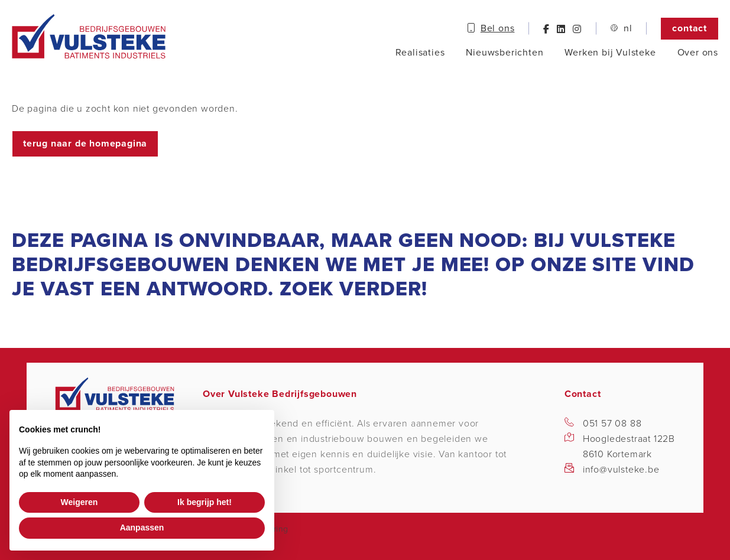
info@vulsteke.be (621, 470)
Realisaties (420, 53)
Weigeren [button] (80, 502)
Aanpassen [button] (142, 528)
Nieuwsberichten (504, 53)
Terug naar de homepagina (85, 144)
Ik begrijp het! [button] (205, 502)
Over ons (698, 53)
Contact (690, 28)
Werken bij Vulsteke (610, 53)
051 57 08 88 (612, 424)
